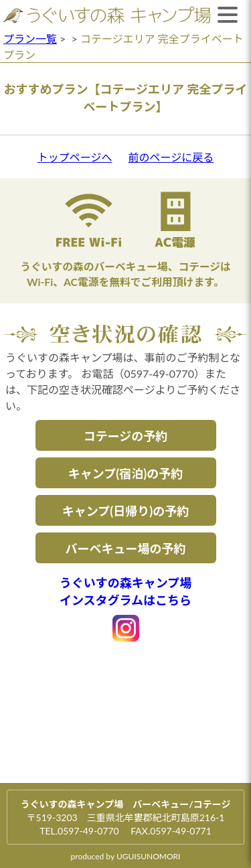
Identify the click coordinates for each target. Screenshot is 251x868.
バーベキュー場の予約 (126, 549)
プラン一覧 (30, 39)
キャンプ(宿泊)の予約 (125, 474)
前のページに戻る (171, 157)
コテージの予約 (126, 436)
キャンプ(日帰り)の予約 (125, 511)
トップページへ (75, 157)
